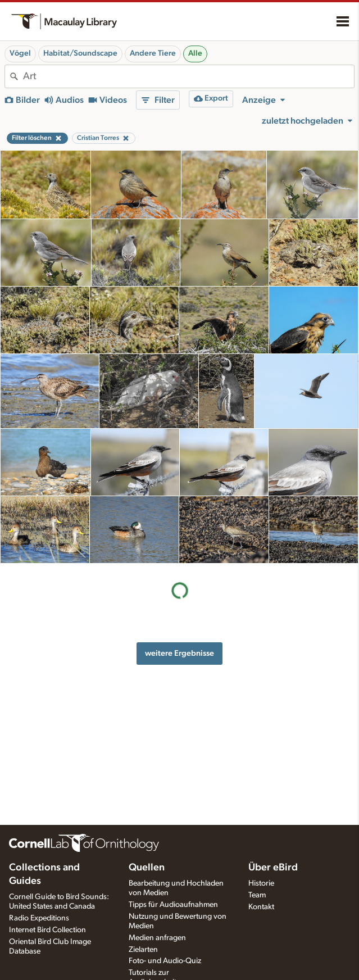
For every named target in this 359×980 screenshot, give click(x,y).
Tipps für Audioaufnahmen (173, 905)
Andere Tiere (153, 53)
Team (257, 895)
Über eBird (273, 868)
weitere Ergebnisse (179, 653)
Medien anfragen (157, 938)
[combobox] (188, 76)
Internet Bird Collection (47, 930)
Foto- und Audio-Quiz (165, 961)
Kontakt (261, 907)
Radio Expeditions (39, 918)
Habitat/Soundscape (80, 53)
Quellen (147, 868)
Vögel (20, 53)
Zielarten (143, 950)
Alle (195, 53)
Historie (261, 883)
